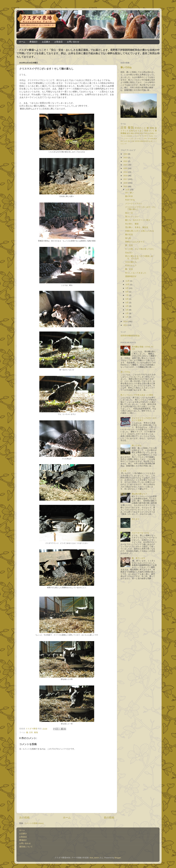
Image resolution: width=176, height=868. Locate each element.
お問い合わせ (73, 42)
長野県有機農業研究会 (142, 141)
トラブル (136, 136)
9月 (127, 288)
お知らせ (133, 131)
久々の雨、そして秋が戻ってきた (140, 249)
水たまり (136, 519)
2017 (126, 179)
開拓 (132, 133)
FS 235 (144, 136)
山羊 (126, 141)
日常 (31, 733)
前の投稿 (109, 818)
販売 (128, 133)
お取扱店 (59, 42)
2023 (126, 158)
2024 (126, 154)
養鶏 (36, 733)
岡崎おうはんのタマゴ (135, 242)
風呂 (142, 133)
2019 (126, 172)
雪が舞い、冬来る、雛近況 (137, 227)
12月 (128, 190)
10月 (128, 284)
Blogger (118, 858)
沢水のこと (140, 128)
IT (148, 136)
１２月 (123, 471)
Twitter (151, 136)
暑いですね (125, 372)
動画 (155, 139)
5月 (127, 303)
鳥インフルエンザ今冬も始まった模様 (137, 395)
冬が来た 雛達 (132, 224)
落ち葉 (128, 238)
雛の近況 (129, 234)
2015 (126, 186)
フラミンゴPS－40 (143, 139)
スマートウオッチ (130, 139)
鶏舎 (152, 128)
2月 (127, 313)
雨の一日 (129, 213)
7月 (127, 295)
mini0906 (129, 136)
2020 (126, 168)
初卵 (152, 139)
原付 (122, 141)
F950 (146, 133)
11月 (128, 281)
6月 (127, 299)
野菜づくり (149, 131)
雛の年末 (129, 196)
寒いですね (126, 67)
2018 (126, 176)
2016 (126, 183)
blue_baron (94, 858)
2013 (126, 325)
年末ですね (130, 200)
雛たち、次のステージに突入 (138, 220)
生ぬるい (129, 253)
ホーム (22, 42)
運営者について (26, 847)
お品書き (46, 42)
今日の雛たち (131, 262)
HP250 (137, 133)
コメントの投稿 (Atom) (34, 823)
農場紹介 (34, 42)
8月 (127, 292)
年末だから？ (131, 266)
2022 (126, 161)
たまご (141, 131)
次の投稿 (24, 818)
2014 (126, 321)
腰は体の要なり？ (139, 494)
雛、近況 (129, 245)
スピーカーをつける (140, 533)
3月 (127, 310)
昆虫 (129, 141)
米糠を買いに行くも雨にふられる (140, 231)
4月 (127, 306)
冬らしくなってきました (136, 273)
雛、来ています (138, 558)
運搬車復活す (131, 276)
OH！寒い (129, 193)
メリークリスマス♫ (134, 204)
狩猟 (133, 141)
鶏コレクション (132, 217)
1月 (127, 317)
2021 (126, 165)
